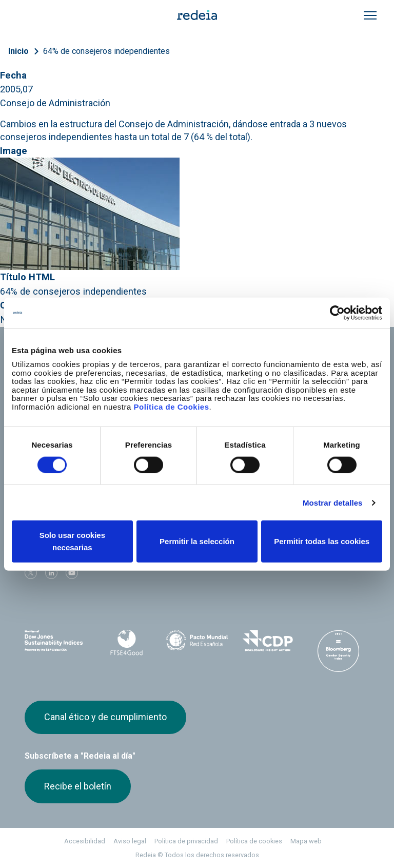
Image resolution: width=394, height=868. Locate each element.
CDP (268, 641)
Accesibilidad (85, 841)
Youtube (72, 573)
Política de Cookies (171, 406)
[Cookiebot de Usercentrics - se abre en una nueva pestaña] (337, 313)
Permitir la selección (197, 541)
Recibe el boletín (78, 786)
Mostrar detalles (333, 502)
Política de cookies (254, 841)
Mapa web (306, 841)
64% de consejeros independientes (106, 51)
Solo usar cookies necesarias (72, 541)
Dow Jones (56, 641)
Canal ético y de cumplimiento (105, 717)
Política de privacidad (186, 841)
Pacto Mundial (197, 641)
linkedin (51, 573)
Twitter (31, 573)
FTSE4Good (127, 643)
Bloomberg (338, 651)
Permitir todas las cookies (322, 541)
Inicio (18, 51)
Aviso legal (130, 841)
